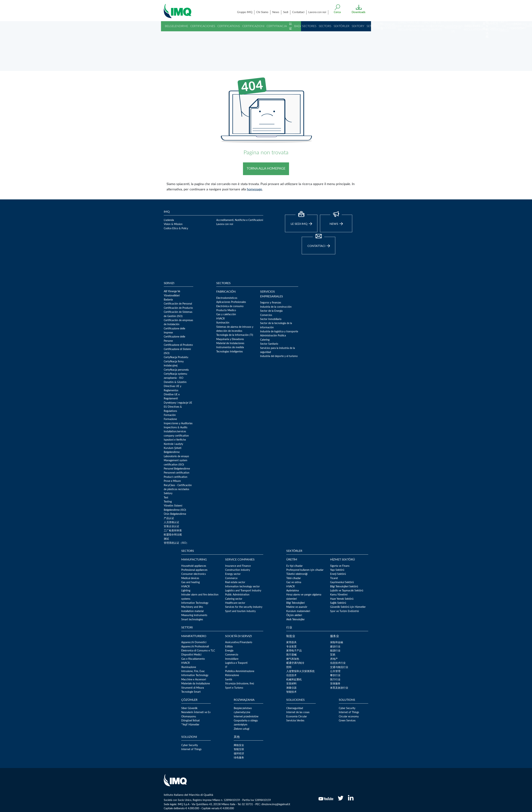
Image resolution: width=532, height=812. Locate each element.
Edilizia (229, 647)
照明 (289, 667)
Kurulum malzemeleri (298, 611)
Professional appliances (194, 570)
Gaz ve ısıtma (294, 582)
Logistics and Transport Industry (243, 591)
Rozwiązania (414, 26)
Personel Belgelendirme (177, 469)
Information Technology (195, 603)
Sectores (309, 26)
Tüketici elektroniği (297, 574)
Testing (168, 502)
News (276, 12)
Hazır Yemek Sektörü (342, 599)
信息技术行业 (338, 663)
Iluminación (223, 323)
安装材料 (291, 684)
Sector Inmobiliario (271, 319)
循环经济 (239, 754)
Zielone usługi (241, 729)
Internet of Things (349, 712)
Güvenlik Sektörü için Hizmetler (348, 607)
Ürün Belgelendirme (175, 514)
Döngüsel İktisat (190, 721)
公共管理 (335, 671)
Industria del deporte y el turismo (279, 356)
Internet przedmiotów (246, 717)
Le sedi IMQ (301, 220)
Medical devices (190, 578)
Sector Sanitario (269, 344)
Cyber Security (347, 708)
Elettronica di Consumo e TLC (198, 651)
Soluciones (435, 26)
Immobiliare (232, 659)
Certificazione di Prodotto (178, 345)
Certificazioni (253, 26)
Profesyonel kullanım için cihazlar (305, 570)
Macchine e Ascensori (194, 680)
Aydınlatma (293, 591)
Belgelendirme (176, 26)
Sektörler (342, 26)
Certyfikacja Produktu (176, 357)
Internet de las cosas (298, 712)
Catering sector (234, 599)
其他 (484, 26)
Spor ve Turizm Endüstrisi (344, 611)
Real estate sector (235, 582)
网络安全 (239, 745)
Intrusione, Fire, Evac (193, 671)
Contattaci (298, 12)
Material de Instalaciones (230, 343)
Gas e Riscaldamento (193, 659)
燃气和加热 (293, 659)
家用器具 (291, 642)
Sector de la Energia (271, 311)
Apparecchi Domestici (194, 642)
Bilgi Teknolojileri (295, 603)
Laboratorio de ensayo (176, 456)
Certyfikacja (277, 26)
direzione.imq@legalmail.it (276, 804)
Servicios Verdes (295, 721)
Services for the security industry (244, 607)
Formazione (170, 419)
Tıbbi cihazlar (294, 578)
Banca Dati (493, 26)
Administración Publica (273, 336)
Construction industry (238, 570)
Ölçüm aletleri (294, 615)
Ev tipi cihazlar (294, 566)
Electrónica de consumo (230, 306)
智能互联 (239, 749)
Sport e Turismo (234, 688)
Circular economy (349, 717)
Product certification (176, 477)
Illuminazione (189, 667)
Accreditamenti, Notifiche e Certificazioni (240, 220)
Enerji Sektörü (338, 574)
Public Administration (237, 595)
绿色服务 (239, 758)
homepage (254, 189)
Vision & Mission (173, 224)
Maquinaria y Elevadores (230, 339)
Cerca (337, 12)
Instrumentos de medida (230, 347)
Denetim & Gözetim (175, 382)
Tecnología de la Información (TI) (235, 335)
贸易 (333, 655)
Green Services (347, 721)
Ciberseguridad (295, 708)
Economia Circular (297, 717)
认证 (290, 26)
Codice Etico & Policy (176, 229)
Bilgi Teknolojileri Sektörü (344, 587)
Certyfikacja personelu (176, 370)
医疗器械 (291, 655)
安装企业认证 (171, 526)
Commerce (231, 578)
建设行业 (335, 647)
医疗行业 (335, 680)
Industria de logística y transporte (279, 332)
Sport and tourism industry (240, 611)
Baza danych (517, 26)
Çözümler (393, 26)
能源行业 (335, 651)
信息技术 (291, 675)
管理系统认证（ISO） (176, 543)
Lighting (186, 591)
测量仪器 (291, 688)
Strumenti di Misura (193, 688)
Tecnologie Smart (191, 692)
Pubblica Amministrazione (240, 671)
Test (166, 498)
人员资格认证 (171, 522)
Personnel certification (177, 473)
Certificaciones (203, 26)
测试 (166, 539)
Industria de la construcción (276, 307)
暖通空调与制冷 (295, 663)
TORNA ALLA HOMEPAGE (266, 169)
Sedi (286, 12)
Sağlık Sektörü (338, 603)
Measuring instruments (194, 615)
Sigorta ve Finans (340, 566)
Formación (170, 415)
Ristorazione (232, 675)
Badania (300, 26)
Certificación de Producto (178, 308)
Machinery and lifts (192, 607)
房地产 (334, 659)
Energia (229, 651)
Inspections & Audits (176, 428)
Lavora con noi (317, 12)
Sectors (325, 26)
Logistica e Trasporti (236, 663)
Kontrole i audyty (173, 444)
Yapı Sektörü (337, 570)
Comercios (266, 315)
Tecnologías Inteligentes (230, 352)
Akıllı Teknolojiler (295, 620)
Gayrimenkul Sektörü (342, 582)
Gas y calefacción (226, 314)
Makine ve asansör (297, 607)
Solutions (455, 26)
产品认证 (169, 518)
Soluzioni (473, 26)
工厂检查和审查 (173, 531)
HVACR (220, 319)
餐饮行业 (335, 675)
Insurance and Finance (238, 566)
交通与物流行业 (339, 667)
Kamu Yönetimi (339, 595)
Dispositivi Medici (191, 655)
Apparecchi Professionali (195, 647)
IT (226, 667)
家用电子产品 (294, 651)
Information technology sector (242, 587)
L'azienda (169, 220)
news (336, 220)
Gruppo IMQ (245, 12)
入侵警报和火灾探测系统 (300, 671)
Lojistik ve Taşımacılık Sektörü (347, 591)
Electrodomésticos (227, 298)
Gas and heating (190, 582)
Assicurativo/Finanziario (239, 642)
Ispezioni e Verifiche (175, 440)
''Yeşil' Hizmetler (190, 725)
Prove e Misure (172, 481)
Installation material (192, 611)
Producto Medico (226, 310)
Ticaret (334, 578)
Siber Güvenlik (189, 708)
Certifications (229, 26)
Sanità (229, 680)
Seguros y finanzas (271, 303)
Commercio (232, 655)
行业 (382, 26)
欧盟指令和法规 (487, 19)
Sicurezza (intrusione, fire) (240, 684)
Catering (265, 340)
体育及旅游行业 (339, 688)
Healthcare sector (235, 603)
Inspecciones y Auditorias (178, 423)
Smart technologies (192, 620)
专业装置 (291, 647)
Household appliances (194, 566)
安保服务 (335, 684)
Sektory (358, 26)
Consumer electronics (194, 574)
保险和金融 (337, 642)
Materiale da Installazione (196, 684)
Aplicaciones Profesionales (231, 302)
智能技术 (291, 692)
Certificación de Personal (178, 304)
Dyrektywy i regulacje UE (178, 403)
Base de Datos (504, 26)
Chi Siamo (262, 12)
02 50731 (247, 804)
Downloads (359, 12)
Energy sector (233, 574)
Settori (372, 26)
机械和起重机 (294, 680)
